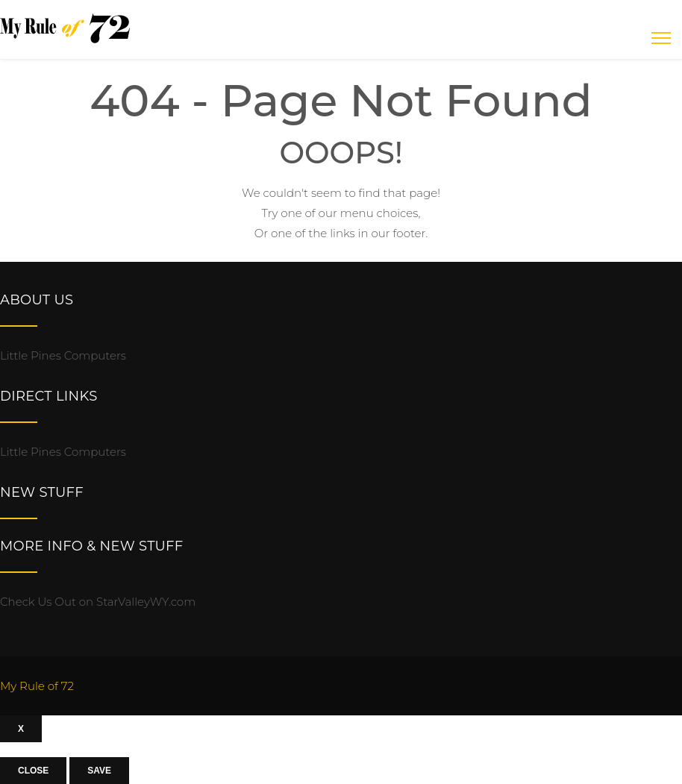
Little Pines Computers (63, 355)
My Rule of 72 (37, 686)
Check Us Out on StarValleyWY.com (98, 602)
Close (33, 771)
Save (99, 771)
